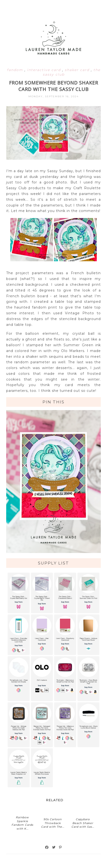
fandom (16, 70)
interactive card (45, 70)
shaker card (78, 70)
